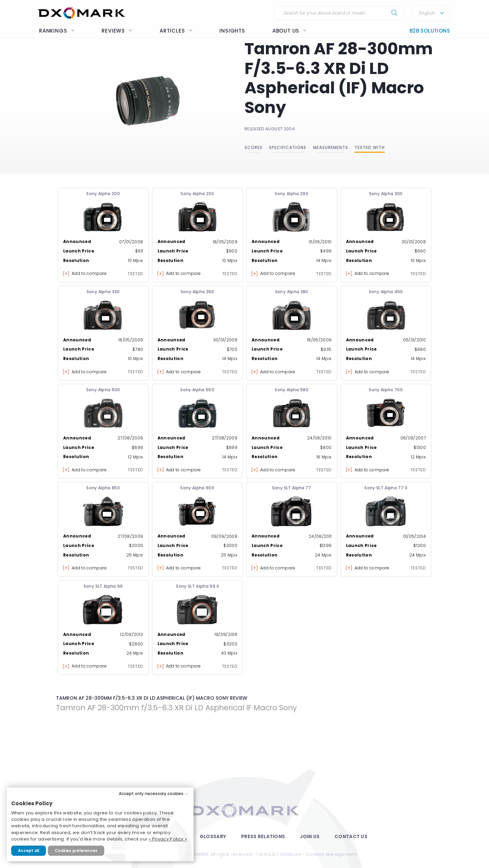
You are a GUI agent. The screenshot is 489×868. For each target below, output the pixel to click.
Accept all (29, 851)
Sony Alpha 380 (292, 292)
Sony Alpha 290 (292, 194)
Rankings (57, 31)
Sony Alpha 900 (197, 488)
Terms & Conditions (279, 854)
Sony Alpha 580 (292, 390)
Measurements (331, 147)
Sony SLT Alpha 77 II (386, 488)
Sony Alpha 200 (103, 194)
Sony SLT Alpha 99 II (197, 586)
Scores (253, 147)
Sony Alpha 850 (103, 488)
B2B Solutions (430, 31)
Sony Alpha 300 (386, 194)
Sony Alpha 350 (197, 292)
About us (289, 31)
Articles (176, 31)
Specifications (288, 147)
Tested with (370, 147)
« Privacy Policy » (168, 839)
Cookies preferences (76, 851)
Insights (232, 31)
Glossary (213, 837)
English (427, 13)
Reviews (117, 31)
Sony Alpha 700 (386, 390)
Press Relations (263, 837)
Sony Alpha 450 (386, 292)
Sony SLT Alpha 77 (292, 488)
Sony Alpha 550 (197, 390)
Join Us (310, 837)
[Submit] (394, 13)
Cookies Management (331, 854)
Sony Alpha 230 (197, 194)
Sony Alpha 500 (103, 390)
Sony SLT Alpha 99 (103, 586)
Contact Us (351, 837)
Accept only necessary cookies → (154, 794)
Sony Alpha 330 (103, 292)
